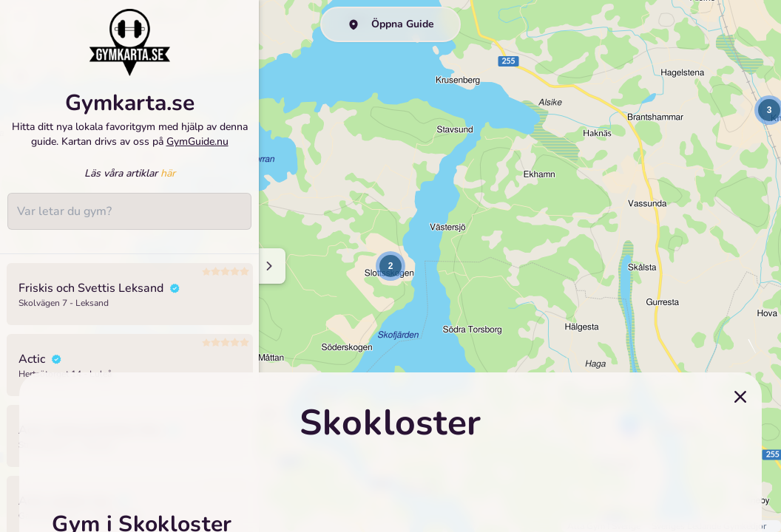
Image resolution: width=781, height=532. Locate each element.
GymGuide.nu (197, 141)
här (168, 173)
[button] (390, 266)
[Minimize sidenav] (268, 266)
